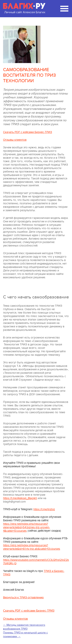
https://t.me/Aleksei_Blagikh (20, 498)
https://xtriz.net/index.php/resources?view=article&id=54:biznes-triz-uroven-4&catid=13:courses (26, 527)
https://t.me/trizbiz (44, 509)
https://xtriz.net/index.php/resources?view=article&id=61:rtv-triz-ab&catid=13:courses (32, 547)
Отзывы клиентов (15, 140)
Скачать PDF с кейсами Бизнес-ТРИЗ (28, 132)
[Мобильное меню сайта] (64, 9)
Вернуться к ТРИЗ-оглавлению (23, 597)
